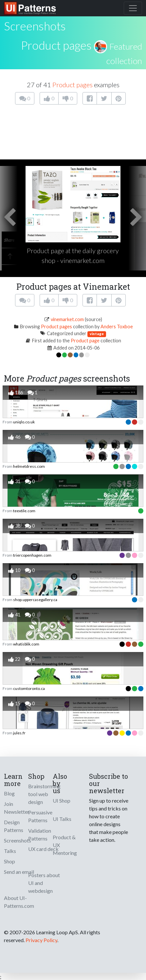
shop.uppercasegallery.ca (35, 600)
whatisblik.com (26, 644)
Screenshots (18, 840)
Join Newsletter (17, 808)
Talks (10, 851)
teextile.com (24, 511)
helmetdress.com (29, 466)
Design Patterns (14, 826)
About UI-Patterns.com (19, 902)
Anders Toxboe (117, 327)
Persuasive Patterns (40, 816)
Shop (9, 861)
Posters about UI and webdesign (44, 883)
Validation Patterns (40, 834)
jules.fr (19, 733)
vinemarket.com (67, 319)
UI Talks (62, 819)
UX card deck (43, 849)
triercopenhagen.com (32, 555)
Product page (85, 341)
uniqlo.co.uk (24, 422)
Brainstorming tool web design (44, 794)
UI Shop (62, 800)
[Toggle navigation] (133, 8)
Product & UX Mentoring (65, 845)
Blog (9, 793)
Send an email (19, 872)
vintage (97, 334)
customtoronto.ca (29, 688)
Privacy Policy (41, 940)
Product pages (56, 45)
